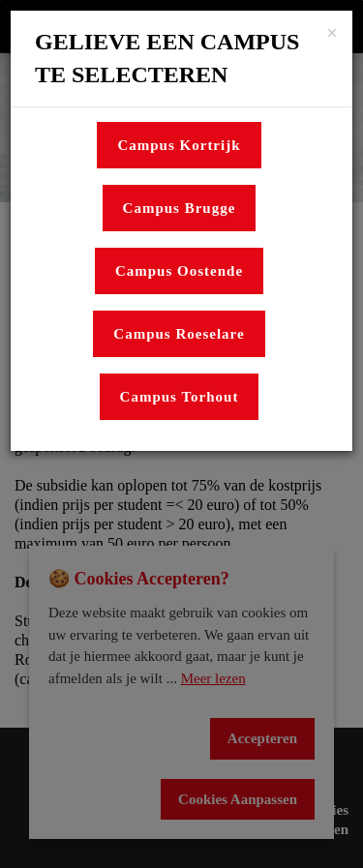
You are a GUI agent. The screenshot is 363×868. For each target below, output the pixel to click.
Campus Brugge (180, 208)
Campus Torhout (180, 397)
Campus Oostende (179, 271)
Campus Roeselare (179, 334)
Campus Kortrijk (179, 145)
